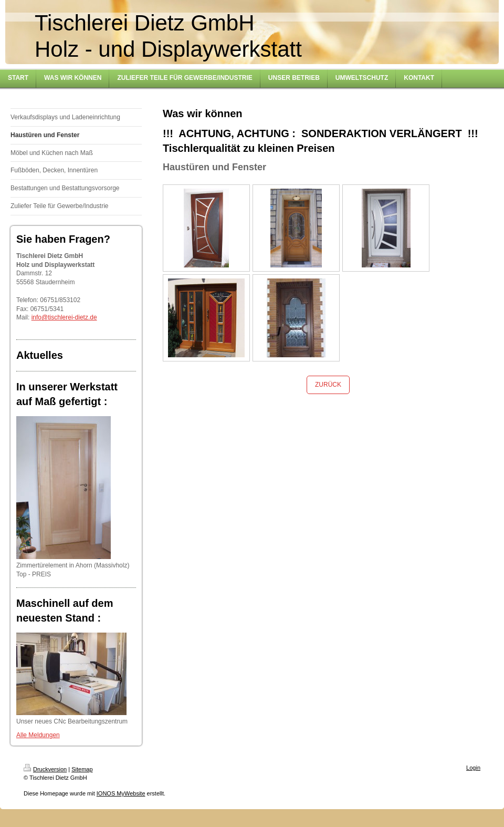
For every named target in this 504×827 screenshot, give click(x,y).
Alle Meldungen (38, 735)
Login (473, 768)
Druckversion (45, 769)
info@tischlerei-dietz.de (64, 317)
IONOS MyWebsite (121, 793)
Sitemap (82, 769)
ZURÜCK (328, 385)
